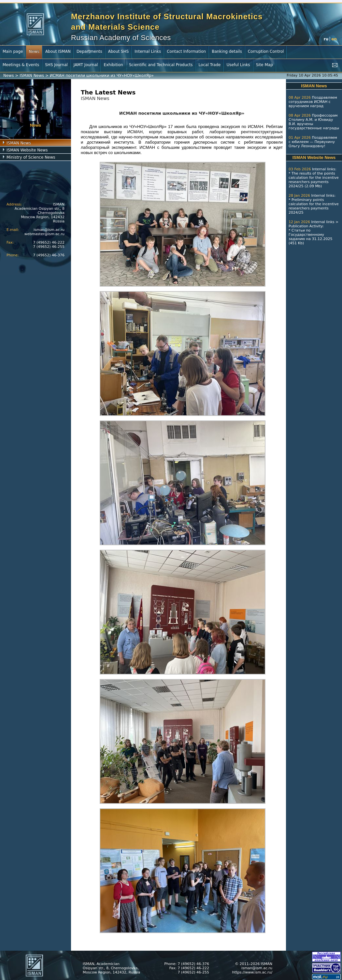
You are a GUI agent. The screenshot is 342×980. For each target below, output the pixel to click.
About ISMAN (58, 51)
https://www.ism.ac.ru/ (252, 972)
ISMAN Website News (27, 150)
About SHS (119, 51)
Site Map (264, 65)
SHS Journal (56, 65)
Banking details (227, 51)
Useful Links (238, 65)
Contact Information (186, 51)
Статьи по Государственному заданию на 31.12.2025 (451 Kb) (310, 237)
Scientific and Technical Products (161, 65)
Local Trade (210, 65)
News (34, 51)
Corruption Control (266, 51)
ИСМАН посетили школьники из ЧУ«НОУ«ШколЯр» (102, 76)
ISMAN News (32, 76)
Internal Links (148, 51)
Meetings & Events (21, 65)
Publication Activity (306, 226)
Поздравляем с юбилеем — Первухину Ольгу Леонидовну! (313, 142)
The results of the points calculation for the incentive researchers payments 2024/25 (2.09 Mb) (314, 180)
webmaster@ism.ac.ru (44, 234)
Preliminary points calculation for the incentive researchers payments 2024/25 (314, 206)
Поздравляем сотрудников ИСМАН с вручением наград (313, 102)
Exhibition (113, 65)
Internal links (324, 169)
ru (326, 39)
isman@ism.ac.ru (49, 230)
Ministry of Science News (31, 157)
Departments (89, 51)
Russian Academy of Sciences (121, 38)
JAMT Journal (86, 65)
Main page (13, 51)
